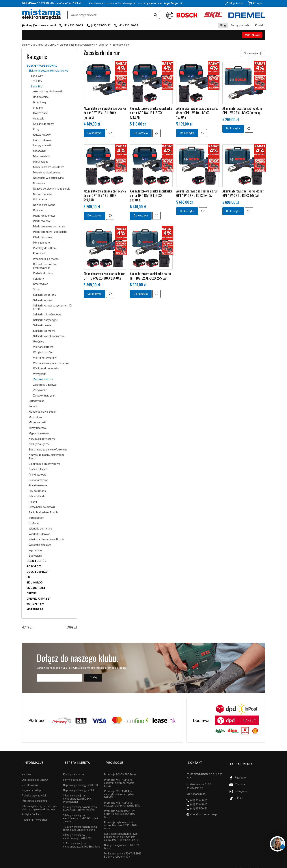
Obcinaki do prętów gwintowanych (45, 266)
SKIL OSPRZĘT (36, 588)
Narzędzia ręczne (39, 444)
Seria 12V (37, 81)
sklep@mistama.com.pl (41, 25)
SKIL (29, 577)
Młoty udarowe (38, 428)
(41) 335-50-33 (128, 25)
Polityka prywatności (34, 791)
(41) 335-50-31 (73, 25)
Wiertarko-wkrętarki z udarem (51, 363)
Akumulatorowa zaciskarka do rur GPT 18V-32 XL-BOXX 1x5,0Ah (243, 194)
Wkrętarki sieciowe (40, 545)
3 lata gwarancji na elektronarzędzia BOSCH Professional (77, 794)
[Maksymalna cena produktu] (70, 627)
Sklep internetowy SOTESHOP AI (249, 864)
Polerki (33, 502)
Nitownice (39, 183)
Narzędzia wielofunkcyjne (48, 178)
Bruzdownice (41, 97)
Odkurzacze (40, 199)
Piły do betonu (37, 491)
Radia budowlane (43, 273)
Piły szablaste (41, 243)
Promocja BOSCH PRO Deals (120, 770)
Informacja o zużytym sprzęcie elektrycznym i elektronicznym (40, 804)
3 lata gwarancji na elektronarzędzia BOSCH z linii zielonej (80, 814)
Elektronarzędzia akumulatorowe (48, 71)
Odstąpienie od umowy (35, 776)
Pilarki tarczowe (38, 480)
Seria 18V (37, 87)
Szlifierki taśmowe (44, 331)
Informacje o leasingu (34, 797)
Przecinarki (40, 253)
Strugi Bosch (36, 518)
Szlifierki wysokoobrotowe (49, 336)
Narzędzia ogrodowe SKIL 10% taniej (122, 842)
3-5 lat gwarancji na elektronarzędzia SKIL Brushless (82, 841)
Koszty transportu (73, 770)
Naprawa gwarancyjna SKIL (79, 786)
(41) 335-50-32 (101, 25)
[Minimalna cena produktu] (26, 627)
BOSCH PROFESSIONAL (42, 66)
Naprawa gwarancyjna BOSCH (80, 781)
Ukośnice (39, 342)
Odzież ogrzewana (44, 205)
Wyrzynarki (40, 374)
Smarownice (41, 284)
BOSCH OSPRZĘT (38, 572)
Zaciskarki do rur (43, 379)
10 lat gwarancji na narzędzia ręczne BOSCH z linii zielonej (80, 824)
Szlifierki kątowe (43, 300)
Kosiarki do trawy (43, 124)
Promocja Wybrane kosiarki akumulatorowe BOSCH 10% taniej (120, 821)
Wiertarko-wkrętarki (45, 358)
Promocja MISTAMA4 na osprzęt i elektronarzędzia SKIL (122, 800)
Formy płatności (240, 25)
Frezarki (38, 108)
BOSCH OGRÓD (36, 561)
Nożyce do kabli (43, 194)
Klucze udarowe (43, 140)
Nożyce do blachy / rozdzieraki (52, 189)
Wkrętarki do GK (43, 352)
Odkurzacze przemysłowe (44, 464)
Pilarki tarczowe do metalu (49, 227)
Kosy (36, 129)
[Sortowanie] (252, 54)
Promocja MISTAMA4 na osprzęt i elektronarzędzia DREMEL (119, 790)
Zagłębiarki (35, 556)
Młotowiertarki (42, 156)
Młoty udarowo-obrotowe (49, 167)
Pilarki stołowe (42, 221)
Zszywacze (40, 390)
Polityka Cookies (31, 810)
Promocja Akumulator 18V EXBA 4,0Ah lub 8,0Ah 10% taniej (119, 810)
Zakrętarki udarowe (45, 385)
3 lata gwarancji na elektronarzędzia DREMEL (78, 832)
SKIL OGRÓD (35, 583)
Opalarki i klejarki (39, 469)
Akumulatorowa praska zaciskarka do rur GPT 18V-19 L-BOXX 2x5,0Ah (151, 196)
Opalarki (38, 210)
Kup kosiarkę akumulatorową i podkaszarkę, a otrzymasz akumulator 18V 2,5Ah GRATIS (122, 833)
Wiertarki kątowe (43, 347)
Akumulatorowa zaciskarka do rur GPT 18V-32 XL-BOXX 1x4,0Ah (197, 194)
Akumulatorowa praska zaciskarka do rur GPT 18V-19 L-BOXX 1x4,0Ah (151, 114)
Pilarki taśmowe (43, 237)
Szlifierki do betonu (45, 295)
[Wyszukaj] (155, 15)
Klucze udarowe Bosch (43, 412)
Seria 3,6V (37, 76)
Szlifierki (34, 523)
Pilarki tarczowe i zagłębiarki (50, 232)
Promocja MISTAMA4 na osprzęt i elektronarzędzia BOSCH (119, 779)
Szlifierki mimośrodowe (47, 315)
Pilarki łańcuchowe (44, 216)
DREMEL (32, 593)
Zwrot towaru (30, 781)
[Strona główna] (41, 14)
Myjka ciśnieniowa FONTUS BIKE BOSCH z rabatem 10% (122, 851)
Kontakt (260, 25)
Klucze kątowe (42, 135)
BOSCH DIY (34, 566)
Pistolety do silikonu (45, 248)
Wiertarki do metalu (40, 529)
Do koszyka (94, 134)
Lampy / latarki (42, 145)
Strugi (37, 289)
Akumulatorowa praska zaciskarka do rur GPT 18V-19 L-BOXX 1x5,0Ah (197, 114)
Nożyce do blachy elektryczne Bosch (47, 457)
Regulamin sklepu (32, 786)
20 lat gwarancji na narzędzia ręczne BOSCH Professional (80, 804)
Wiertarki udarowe (40, 534)
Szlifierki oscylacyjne (45, 320)
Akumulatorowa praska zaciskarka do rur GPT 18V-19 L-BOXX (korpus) (105, 114)
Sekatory (38, 279)
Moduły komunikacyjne (47, 173)
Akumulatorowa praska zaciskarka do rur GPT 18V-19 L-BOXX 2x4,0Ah (105, 196)
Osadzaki (39, 119)
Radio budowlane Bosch (43, 512)
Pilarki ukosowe (38, 485)
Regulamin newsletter (35, 815)
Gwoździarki (40, 113)
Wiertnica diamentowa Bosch (46, 539)
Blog (223, 25)
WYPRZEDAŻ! (252, 35)
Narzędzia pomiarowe (42, 439)
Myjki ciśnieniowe (39, 433)
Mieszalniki (40, 151)
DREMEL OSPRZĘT (39, 599)
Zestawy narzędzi (44, 396)
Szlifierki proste (42, 325)
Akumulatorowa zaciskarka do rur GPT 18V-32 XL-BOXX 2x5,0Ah (151, 277)
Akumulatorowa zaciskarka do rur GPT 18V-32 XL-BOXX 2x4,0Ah (104, 277)
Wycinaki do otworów (46, 368)
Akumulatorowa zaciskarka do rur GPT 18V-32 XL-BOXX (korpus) (243, 111)
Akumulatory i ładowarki (47, 91)
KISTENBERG (35, 609)
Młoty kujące (41, 162)
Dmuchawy (40, 102)
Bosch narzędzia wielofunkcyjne (48, 450)
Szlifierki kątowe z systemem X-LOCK (52, 307)
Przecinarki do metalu (46, 259)
